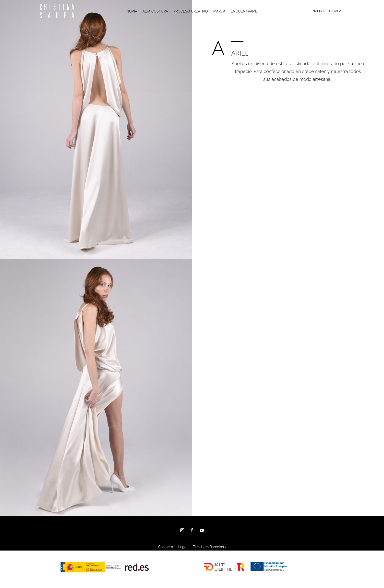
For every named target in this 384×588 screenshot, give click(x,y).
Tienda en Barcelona (209, 547)
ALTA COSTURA (155, 11)
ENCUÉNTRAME (244, 11)
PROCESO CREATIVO (191, 11)
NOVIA (132, 11)
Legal (183, 547)
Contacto (166, 547)
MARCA (219, 11)
